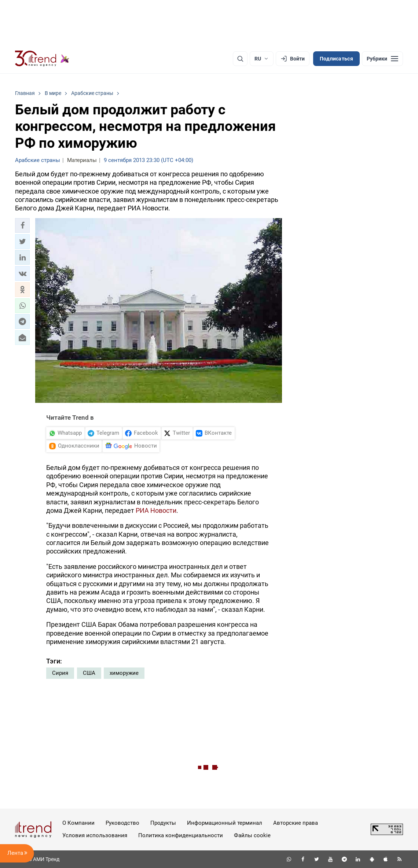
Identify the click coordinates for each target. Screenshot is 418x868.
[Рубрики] (382, 59)
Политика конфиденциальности (181, 835)
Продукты (163, 823)
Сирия (60, 673)
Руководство (122, 823)
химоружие (124, 673)
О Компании (78, 823)
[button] (22, 225)
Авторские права (296, 823)
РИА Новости (156, 510)
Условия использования (95, 835)
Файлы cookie (252, 835)
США (89, 673)
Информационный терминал (225, 823)
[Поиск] (240, 59)
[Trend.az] (42, 59)
